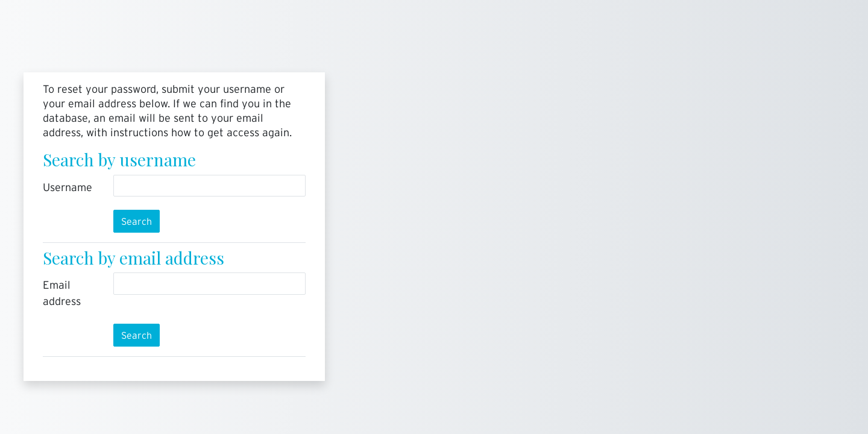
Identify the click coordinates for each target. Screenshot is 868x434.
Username (68, 187)
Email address (62, 293)
